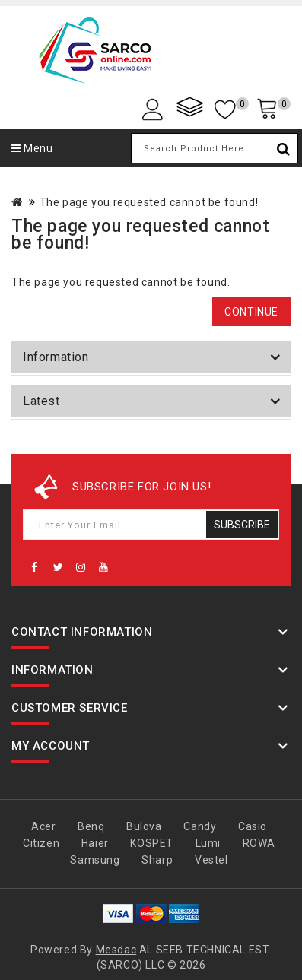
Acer (43, 826)
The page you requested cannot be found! (149, 202)
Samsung (95, 860)
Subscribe (242, 525)
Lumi (208, 843)
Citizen (41, 843)
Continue (251, 312)
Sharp (157, 860)
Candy (200, 826)
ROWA (259, 843)
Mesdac (116, 950)
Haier (95, 843)
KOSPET (152, 843)
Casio (253, 826)
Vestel (211, 860)
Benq (91, 826)
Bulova (144, 826)
